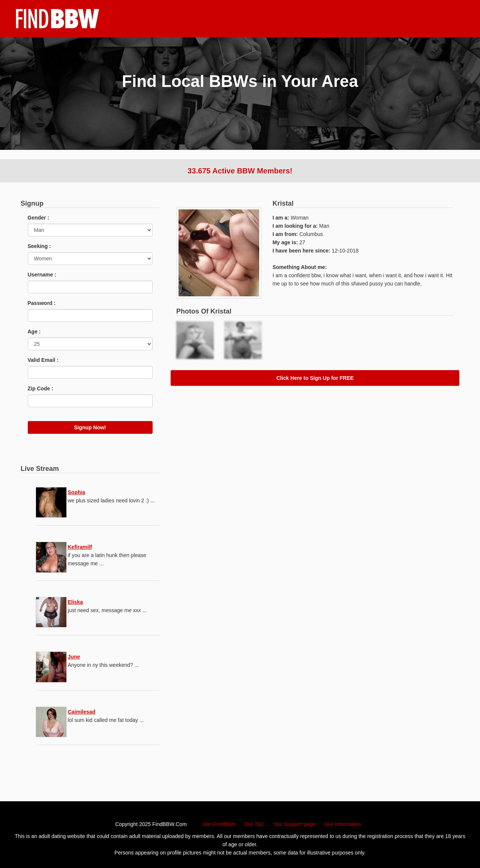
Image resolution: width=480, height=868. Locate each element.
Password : (42, 303)
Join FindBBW (219, 824)
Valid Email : (43, 360)
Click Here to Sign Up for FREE (315, 378)
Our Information (343, 824)
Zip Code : (40, 388)
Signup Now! (90, 427)
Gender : (39, 218)
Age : (34, 332)
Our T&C (255, 824)
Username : (42, 275)
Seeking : (39, 246)
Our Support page (295, 824)
